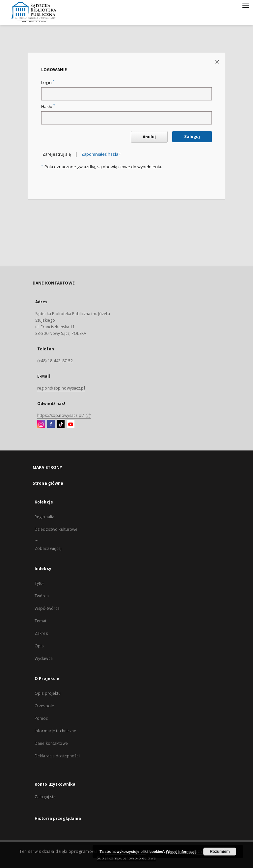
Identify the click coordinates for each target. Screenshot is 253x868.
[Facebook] (51, 424)
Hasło (48, 107)
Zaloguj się (45, 797)
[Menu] (245, 5)
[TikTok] (61, 424)
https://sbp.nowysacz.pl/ (64, 415)
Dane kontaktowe (51, 743)
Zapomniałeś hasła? (101, 154)
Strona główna (48, 483)
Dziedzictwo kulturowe (56, 529)
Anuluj (149, 137)
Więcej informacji (181, 852)
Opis (39, 646)
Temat (41, 621)
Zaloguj (192, 136)
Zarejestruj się (57, 154)
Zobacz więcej (48, 548)
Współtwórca (47, 608)
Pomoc (41, 718)
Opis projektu (48, 693)
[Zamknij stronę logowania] (218, 61)
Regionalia (44, 517)
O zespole (44, 706)
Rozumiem (220, 852)
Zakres (41, 633)
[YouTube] (71, 424)
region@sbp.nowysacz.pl (61, 388)
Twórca (42, 596)
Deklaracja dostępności (57, 756)
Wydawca (44, 658)
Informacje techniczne (56, 731)
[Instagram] (41, 424)
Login (48, 82)
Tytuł (39, 583)
